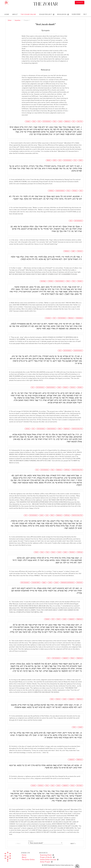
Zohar (10, 20)
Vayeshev (18, 20)
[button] (45, 843)
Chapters (31, 841)
